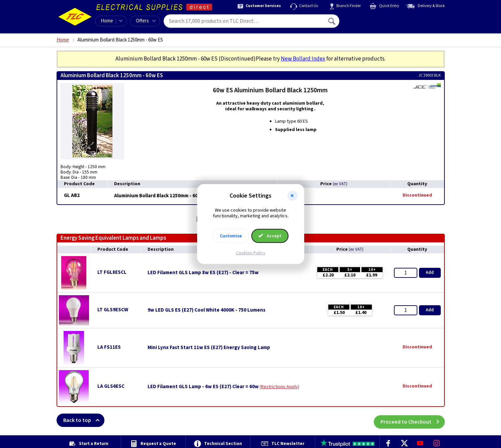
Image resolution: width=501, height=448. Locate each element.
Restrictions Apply (279, 387)
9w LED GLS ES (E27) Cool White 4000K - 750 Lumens (206, 310)
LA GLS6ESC (111, 386)
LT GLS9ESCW (113, 310)
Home (107, 21)
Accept (270, 236)
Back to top (84, 420)
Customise (231, 236)
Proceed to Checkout (413, 420)
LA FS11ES (109, 347)
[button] (293, 196)
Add (430, 272)
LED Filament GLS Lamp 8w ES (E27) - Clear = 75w (203, 273)
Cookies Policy (251, 253)
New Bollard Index (303, 59)
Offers (146, 21)
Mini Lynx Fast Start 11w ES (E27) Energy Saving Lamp (209, 348)
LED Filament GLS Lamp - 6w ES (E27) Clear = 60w (203, 387)
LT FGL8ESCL (112, 272)
